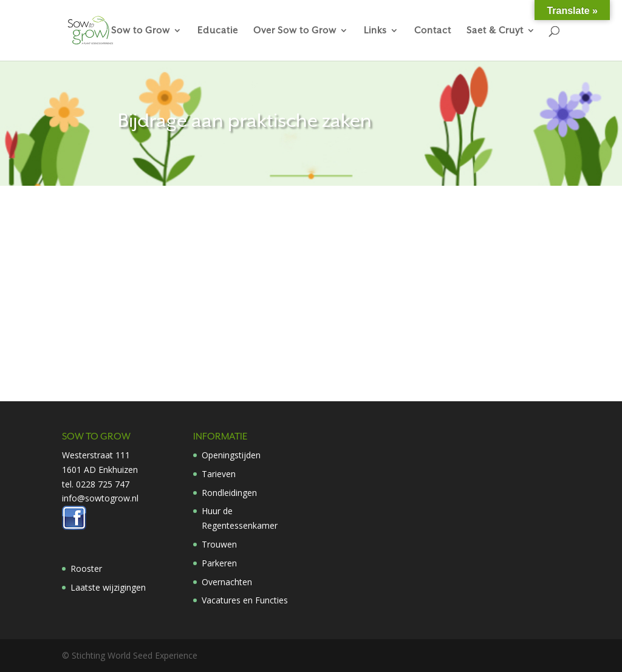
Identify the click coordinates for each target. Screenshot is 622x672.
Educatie (218, 31)
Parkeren (219, 563)
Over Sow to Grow (295, 31)
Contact (433, 31)
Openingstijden (231, 455)
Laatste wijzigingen (108, 587)
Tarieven (219, 474)
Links (375, 31)
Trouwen (219, 544)
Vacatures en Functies (245, 600)
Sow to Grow (141, 31)
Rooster (86, 568)
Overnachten (227, 582)
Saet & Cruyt (495, 31)
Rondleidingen (229, 493)
